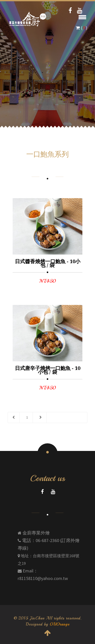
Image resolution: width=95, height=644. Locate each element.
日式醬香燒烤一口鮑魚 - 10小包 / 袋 (48, 263)
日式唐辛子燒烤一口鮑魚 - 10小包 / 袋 (48, 370)
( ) (82, 28)
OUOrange (60, 624)
